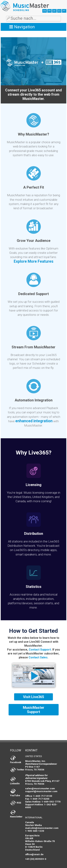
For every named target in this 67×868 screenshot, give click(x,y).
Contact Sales (38, 657)
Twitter (18, 770)
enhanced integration (34, 421)
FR (49, 11)
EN (45, 11)
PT (64, 11)
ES (59, 11)
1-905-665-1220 (35, 831)
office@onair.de (34, 854)
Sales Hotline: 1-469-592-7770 (43, 802)
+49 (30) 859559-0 (36, 859)
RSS (16, 803)
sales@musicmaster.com (40, 788)
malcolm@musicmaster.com (42, 828)
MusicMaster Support (34, 710)
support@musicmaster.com (41, 791)
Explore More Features (34, 261)
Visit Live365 (33, 697)
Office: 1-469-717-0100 (39, 796)
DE (54, 11)
